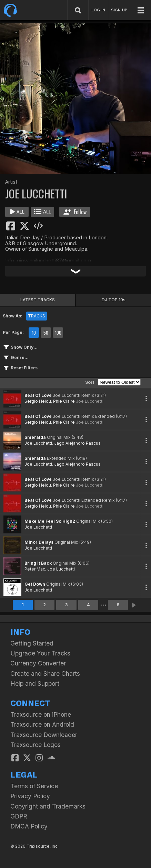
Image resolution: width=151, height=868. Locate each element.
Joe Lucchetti (90, 401)
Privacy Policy (30, 796)
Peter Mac (35, 569)
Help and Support (35, 683)
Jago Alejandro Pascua (77, 443)
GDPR (19, 816)
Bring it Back (38, 563)
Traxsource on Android (42, 724)
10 (34, 333)
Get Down (35, 584)
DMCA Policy (29, 826)
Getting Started (32, 643)
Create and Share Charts (45, 674)
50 (46, 333)
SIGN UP (119, 10)
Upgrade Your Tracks (40, 653)
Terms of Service (34, 786)
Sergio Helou (38, 401)
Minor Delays (39, 542)
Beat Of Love (38, 395)
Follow (75, 212)
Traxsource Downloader (44, 735)
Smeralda (35, 437)
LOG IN (98, 10)
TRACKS (37, 316)
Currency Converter (38, 663)
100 (58, 333)
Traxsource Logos (36, 745)
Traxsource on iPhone (41, 714)
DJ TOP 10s (114, 300)
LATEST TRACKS (38, 300)
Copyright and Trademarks (48, 806)
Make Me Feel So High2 (50, 521)
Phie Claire (64, 401)
